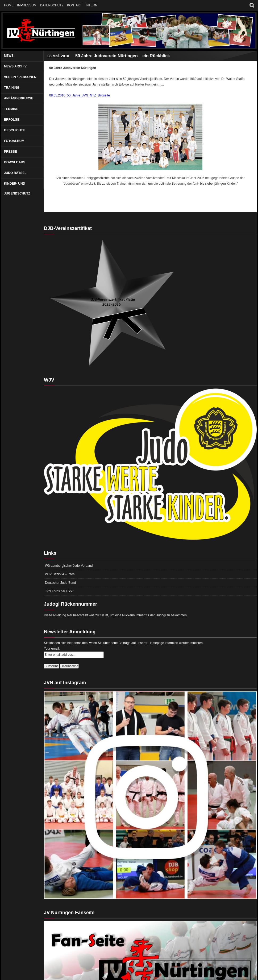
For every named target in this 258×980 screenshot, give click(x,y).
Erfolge (12, 120)
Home (9, 5)
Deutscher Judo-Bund (60, 583)
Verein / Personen (20, 77)
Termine (11, 109)
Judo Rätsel (15, 173)
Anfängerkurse (19, 98)
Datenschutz (52, 5)
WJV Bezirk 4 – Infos (60, 574)
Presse (11, 152)
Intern (91, 5)
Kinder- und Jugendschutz (17, 189)
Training (12, 88)
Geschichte (14, 130)
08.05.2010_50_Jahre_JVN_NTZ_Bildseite (80, 95)
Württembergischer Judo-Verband (69, 566)
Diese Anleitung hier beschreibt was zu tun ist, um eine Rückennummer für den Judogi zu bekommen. (116, 615)
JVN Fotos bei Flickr (59, 591)
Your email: (52, 649)
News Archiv (15, 66)
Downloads (15, 162)
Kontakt (74, 5)
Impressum (27, 5)
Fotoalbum (14, 141)
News (9, 56)
